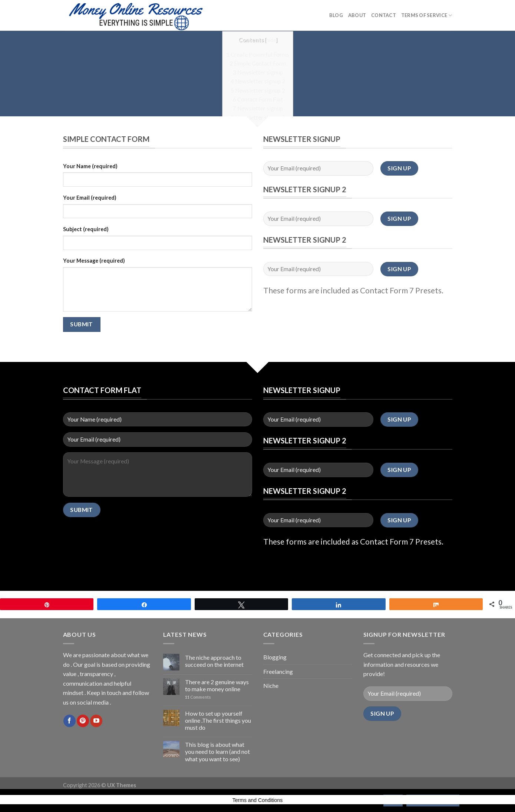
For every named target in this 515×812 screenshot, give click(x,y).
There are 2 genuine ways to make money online (217, 685)
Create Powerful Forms (258, 54)
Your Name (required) (90, 166)
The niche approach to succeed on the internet (214, 661)
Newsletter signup (257, 72)
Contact (384, 15)
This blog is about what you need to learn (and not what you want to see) (217, 751)
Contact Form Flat (257, 99)
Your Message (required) (94, 261)
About (357, 15)
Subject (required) (86, 229)
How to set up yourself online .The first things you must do (218, 720)
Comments (198, 697)
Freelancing (278, 671)
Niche (271, 685)
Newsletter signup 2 (257, 81)
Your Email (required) (90, 198)
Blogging (275, 657)
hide (271, 39)
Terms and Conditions (257, 800)
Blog (336, 15)
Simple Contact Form (257, 63)
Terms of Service (427, 15)
